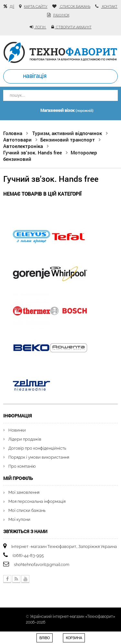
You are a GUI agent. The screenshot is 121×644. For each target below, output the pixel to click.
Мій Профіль (18, 478)
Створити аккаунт (73, 27)
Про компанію (22, 466)
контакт (109, 7)
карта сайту (36, 7)
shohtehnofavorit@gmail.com (42, 565)
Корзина (74, 638)
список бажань (75, 7)
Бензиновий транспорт (68, 140)
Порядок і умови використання (39, 457)
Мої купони (19, 519)
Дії (12, 7)
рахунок (61, 15)
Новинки (17, 430)
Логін (40, 27)
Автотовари (17, 140)
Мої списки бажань (27, 510)
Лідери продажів (25, 439)
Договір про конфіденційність (37, 448)
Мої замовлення (24, 492)
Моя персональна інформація (37, 501)
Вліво (45, 638)
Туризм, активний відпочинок (67, 133)
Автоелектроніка (23, 146)
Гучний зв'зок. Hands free (33, 152)
